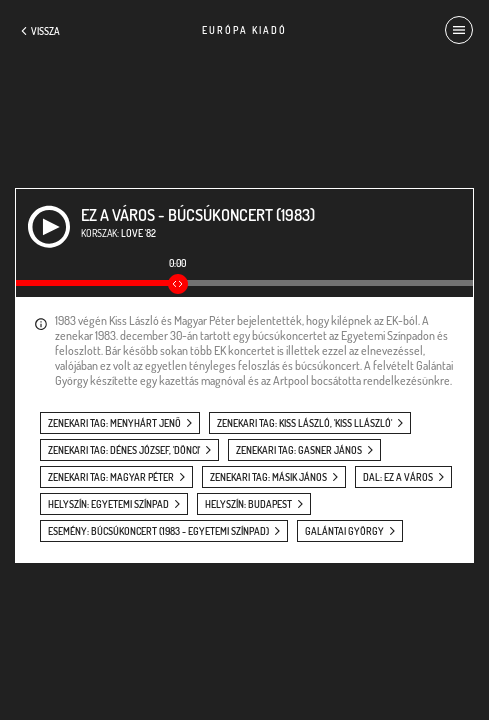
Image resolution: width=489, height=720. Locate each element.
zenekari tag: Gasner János (299, 450)
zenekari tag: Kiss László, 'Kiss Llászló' (304, 423)
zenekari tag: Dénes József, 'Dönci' (124, 450)
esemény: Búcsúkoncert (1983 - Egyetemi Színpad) (158, 531)
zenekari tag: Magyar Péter (111, 477)
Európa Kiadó (244, 30)
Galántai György (344, 531)
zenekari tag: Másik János (268, 477)
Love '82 (138, 233)
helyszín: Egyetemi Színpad (108, 504)
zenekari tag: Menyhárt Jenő (114, 423)
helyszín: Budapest (248, 504)
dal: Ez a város (398, 477)
